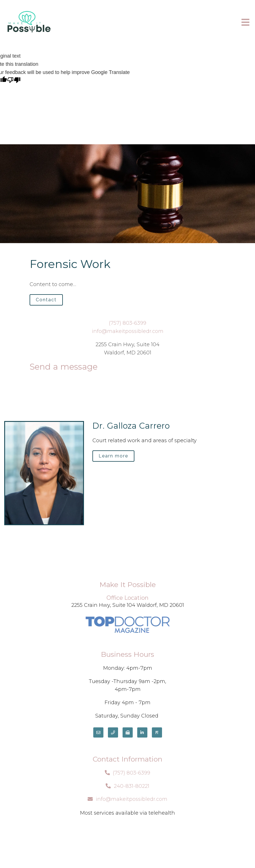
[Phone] (113, 732)
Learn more (113, 456)
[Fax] (128, 732)
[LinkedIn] (142, 732)
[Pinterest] (157, 732)
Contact (46, 300)
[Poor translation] (14, 81)
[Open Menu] (245, 23)
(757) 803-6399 (127, 323)
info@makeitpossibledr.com (128, 331)
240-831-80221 (132, 786)
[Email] (98, 732)
